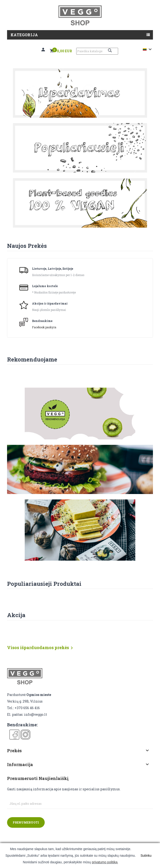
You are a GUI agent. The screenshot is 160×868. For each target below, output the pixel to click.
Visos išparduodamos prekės (41, 648)
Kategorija (24, 35)
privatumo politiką (105, 862)
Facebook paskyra (44, 327)
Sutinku (146, 856)
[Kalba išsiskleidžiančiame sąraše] (148, 49)
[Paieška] (97, 51)
